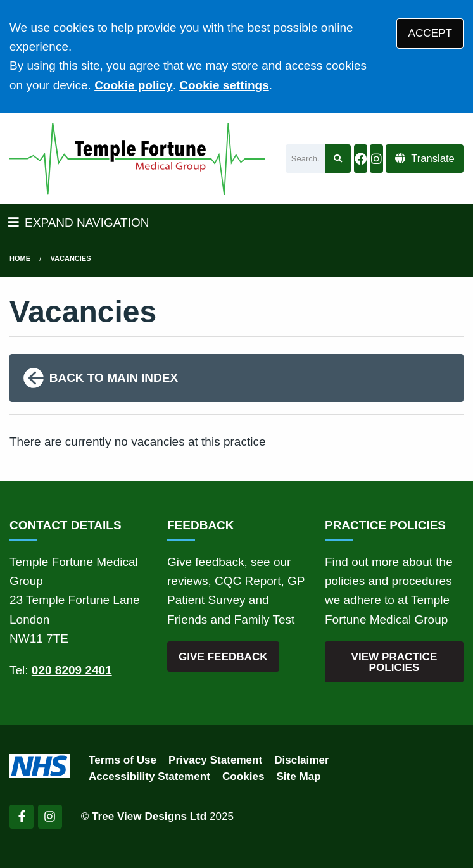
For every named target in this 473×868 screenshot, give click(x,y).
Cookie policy (134, 85)
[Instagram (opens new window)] (50, 817)
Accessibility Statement (149, 777)
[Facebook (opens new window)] (22, 817)
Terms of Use (123, 760)
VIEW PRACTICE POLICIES (394, 662)
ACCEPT (430, 33)
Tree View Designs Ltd (149, 816)
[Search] (306, 159)
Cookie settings (224, 85)
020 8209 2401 (72, 670)
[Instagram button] (376, 159)
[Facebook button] (360, 159)
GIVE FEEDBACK (223, 657)
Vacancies (71, 258)
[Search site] (338, 159)
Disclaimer (301, 760)
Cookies (243, 777)
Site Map (298, 777)
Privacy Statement (215, 760)
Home (20, 258)
